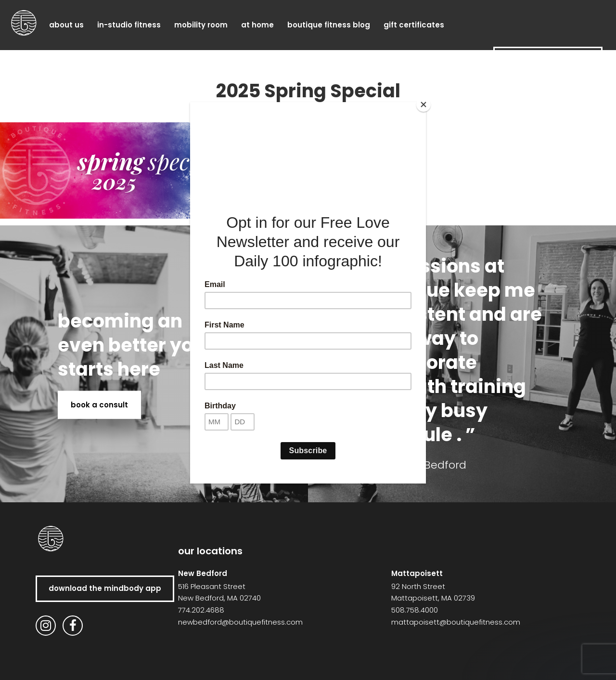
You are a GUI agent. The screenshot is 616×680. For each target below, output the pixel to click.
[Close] (423, 105)
